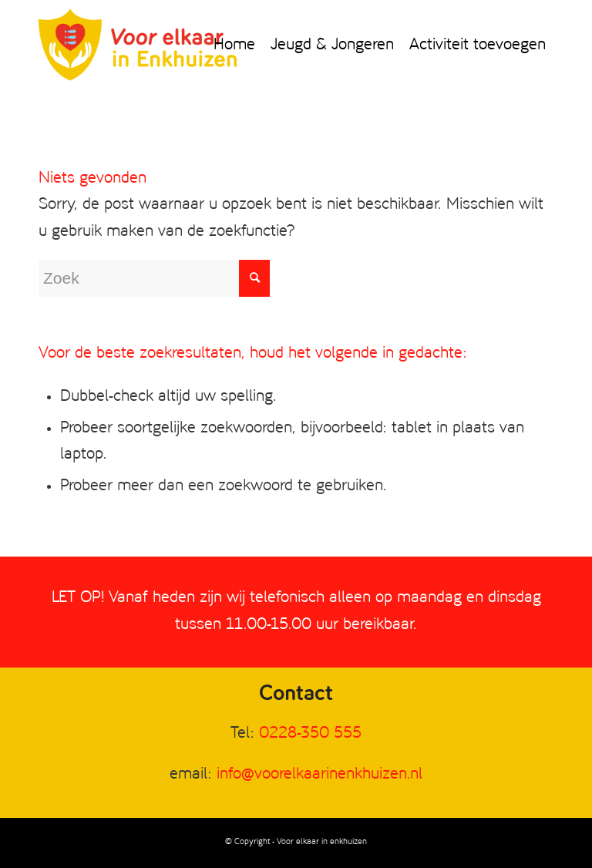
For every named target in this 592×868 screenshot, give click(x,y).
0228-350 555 (310, 733)
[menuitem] (234, 45)
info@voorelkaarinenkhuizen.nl (320, 774)
